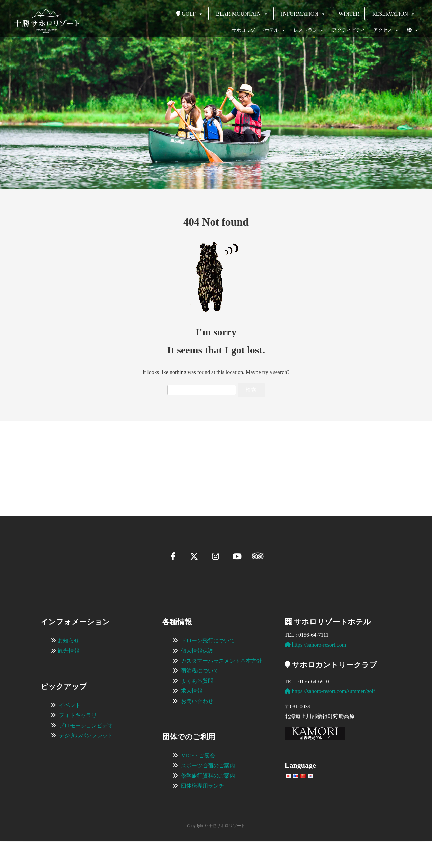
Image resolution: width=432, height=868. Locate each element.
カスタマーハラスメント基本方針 (221, 688)
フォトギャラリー (81, 742)
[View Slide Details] (78, 458)
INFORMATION (303, 14)
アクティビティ (349, 30)
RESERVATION (394, 14)
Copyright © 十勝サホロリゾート (216, 853)
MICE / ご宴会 (198, 782)
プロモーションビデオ (86, 752)
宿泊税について (200, 698)
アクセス (386, 30)
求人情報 (192, 718)
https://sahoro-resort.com (315, 672)
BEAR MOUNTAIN (242, 14)
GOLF (190, 14)
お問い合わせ (197, 728)
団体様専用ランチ (202, 813)
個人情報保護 (197, 678)
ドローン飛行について (208, 668)
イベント (70, 732)
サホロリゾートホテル (259, 30)
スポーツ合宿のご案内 (208, 793)
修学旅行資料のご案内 (208, 803)
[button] (36, 488)
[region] (216, 458)
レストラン (309, 30)
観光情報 (69, 678)
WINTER (349, 14)
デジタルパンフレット (86, 762)
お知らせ (69, 668)
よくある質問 (197, 708)
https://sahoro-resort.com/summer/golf (330, 718)
